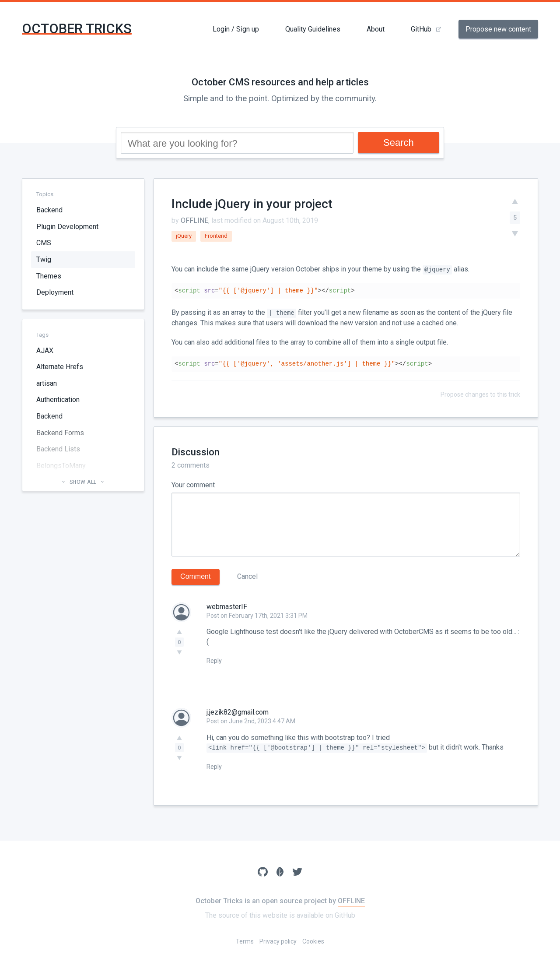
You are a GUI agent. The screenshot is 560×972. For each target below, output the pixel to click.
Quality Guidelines (313, 29)
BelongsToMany (61, 466)
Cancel (247, 576)
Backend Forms (60, 433)
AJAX (45, 350)
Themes (49, 276)
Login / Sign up (236, 29)
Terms (245, 941)
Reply (214, 661)
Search (399, 143)
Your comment (193, 485)
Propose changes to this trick (480, 394)
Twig (44, 259)
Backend (49, 210)
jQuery (184, 236)
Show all (83, 482)
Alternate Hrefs (60, 367)
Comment (195, 576)
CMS (44, 243)
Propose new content (498, 29)
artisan (47, 383)
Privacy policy (278, 941)
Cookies (313, 941)
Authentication (58, 400)
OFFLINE (194, 220)
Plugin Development (67, 227)
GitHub (421, 29)
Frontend (216, 236)
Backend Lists (58, 449)
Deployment (55, 292)
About (376, 29)
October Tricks (77, 29)
